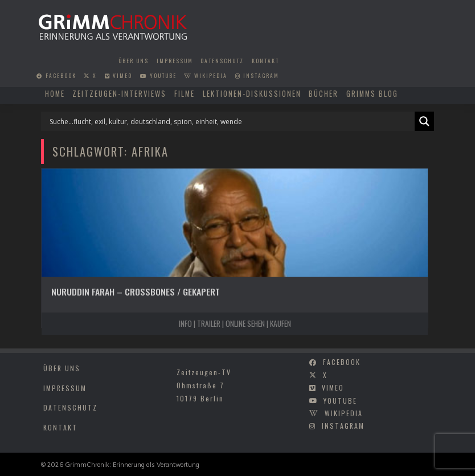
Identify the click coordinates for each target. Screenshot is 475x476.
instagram (257, 76)
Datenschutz (222, 61)
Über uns (134, 61)
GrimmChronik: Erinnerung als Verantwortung (132, 465)
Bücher (324, 94)
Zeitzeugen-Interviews (119, 94)
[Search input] (231, 121)
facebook (56, 76)
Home (55, 94)
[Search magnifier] (424, 121)
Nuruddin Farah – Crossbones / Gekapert (136, 292)
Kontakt (265, 61)
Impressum (175, 61)
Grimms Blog (372, 94)
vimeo (118, 76)
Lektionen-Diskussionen (252, 94)
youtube (158, 76)
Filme (185, 94)
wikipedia (206, 76)
